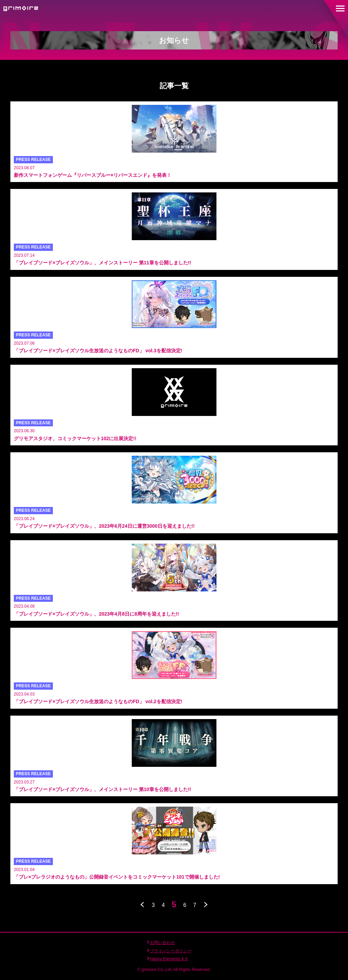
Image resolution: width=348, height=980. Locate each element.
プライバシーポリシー (171, 951)
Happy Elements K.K (169, 959)
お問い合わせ (162, 943)
